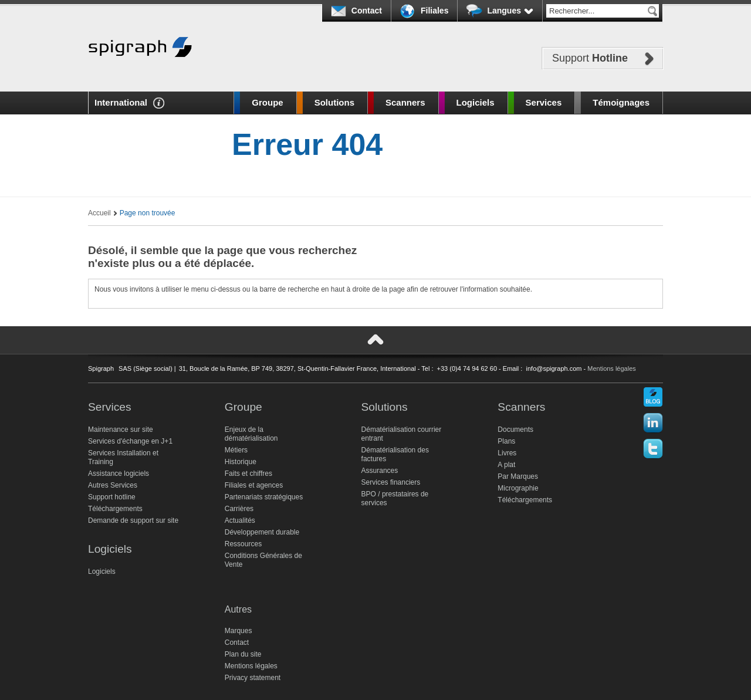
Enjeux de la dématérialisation (251, 434)
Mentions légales (612, 368)
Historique (241, 462)
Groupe (267, 102)
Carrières (239, 509)
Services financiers (391, 482)
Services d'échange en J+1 (130, 441)
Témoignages (621, 102)
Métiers (236, 450)
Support (590, 58)
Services (544, 102)
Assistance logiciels (119, 474)
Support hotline (112, 497)
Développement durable (262, 532)
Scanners (405, 102)
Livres (507, 453)
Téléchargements (115, 509)
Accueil (99, 213)
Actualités (240, 520)
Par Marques (518, 476)
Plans (506, 441)
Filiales (434, 11)
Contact (367, 11)
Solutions (334, 102)
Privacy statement (253, 678)
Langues (510, 11)
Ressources (243, 544)
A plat (506, 465)
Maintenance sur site (121, 430)
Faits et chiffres (248, 474)
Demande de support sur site (133, 520)
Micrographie (518, 488)
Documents (515, 430)
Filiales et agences (254, 485)
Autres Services (113, 485)
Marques (239, 631)
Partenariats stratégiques (264, 497)
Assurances (380, 471)
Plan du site (243, 654)
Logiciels (476, 102)
